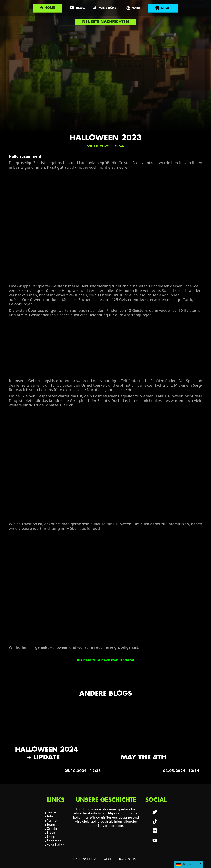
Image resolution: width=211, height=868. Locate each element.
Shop (51, 837)
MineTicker (55, 845)
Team (51, 824)
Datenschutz (84, 859)
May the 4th (144, 758)
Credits (52, 828)
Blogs (51, 832)
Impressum (128, 859)
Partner (52, 820)
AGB (107, 859)
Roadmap (54, 841)
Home (51, 812)
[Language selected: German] (189, 864)
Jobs (50, 816)
